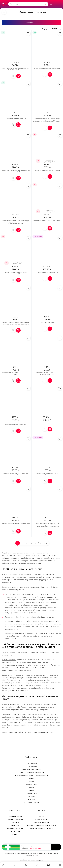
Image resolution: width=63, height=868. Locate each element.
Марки (32, 778)
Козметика (15, 822)
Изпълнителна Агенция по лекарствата (41, 825)
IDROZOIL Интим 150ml (47, 322)
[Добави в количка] (18, 76)
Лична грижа (15, 831)
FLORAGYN (6, 678)
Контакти (31, 799)
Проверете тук (35, 848)
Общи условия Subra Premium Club (32, 772)
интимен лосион (43, 665)
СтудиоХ (40, 860)
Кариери (32, 790)
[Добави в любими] (28, 33)
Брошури (31, 796)
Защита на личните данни (32, 769)
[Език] (52, 4)
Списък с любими (42, 819)
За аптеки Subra (32, 763)
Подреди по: (52, 29)
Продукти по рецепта (15, 828)
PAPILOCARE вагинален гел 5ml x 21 (47, 272)
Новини (31, 787)
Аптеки (31, 781)
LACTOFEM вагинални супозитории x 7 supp (47, 68)
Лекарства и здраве (15, 816)
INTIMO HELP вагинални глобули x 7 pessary (47, 170)
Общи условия (32, 766)
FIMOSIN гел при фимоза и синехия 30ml (47, 423)
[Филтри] (31, 22)
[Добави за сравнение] (13, 76)
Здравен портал (32, 793)
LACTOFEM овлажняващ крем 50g (16, 118)
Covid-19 (15, 834)
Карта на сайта (31, 784)
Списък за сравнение (42, 822)
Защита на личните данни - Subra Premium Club (32, 775)
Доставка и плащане (32, 802)
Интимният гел (9, 660)
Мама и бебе (15, 825)
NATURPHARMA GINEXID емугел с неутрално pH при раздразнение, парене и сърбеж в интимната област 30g (16, 222)
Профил (42, 816)
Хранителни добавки (15, 819)
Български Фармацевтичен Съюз (41, 828)
